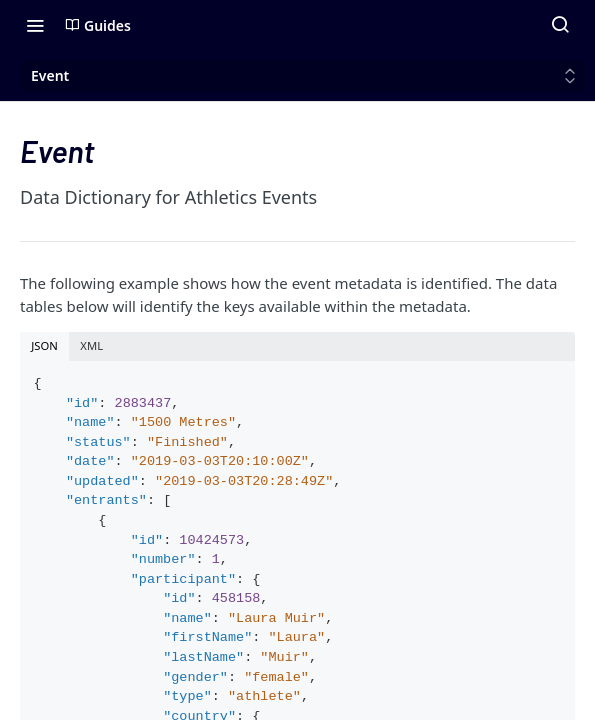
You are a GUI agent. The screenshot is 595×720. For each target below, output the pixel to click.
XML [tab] (91, 345)
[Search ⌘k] (560, 25)
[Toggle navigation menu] (35, 25)
